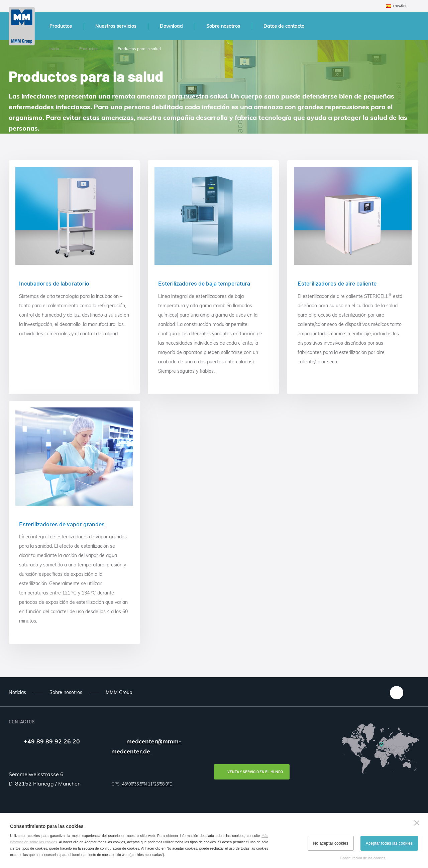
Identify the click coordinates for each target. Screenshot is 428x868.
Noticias (17, 692)
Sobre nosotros (223, 26)
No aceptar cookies (331, 843)
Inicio (54, 49)
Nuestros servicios (116, 26)
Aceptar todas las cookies (389, 843)
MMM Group (119, 692)
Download (171, 26)
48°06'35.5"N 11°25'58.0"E (147, 784)
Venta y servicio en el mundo (255, 772)
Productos (61, 26)
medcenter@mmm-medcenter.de (146, 746)
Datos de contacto (284, 26)
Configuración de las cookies (363, 858)
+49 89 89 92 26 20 (52, 741)
